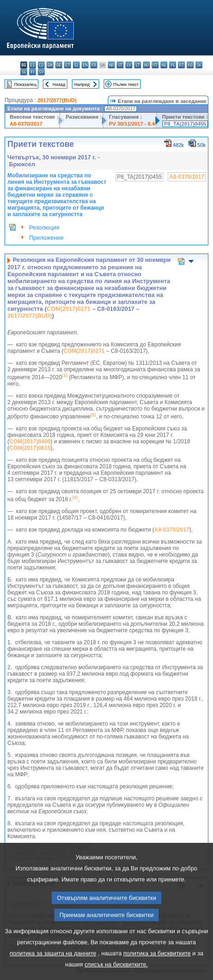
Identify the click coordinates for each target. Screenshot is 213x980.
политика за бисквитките (157, 970)
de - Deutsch (59, 65)
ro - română (190, 65)
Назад (59, 84)
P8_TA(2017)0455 (185, 124)
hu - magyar (146, 65)
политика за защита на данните (53, 970)
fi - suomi (33, 72)
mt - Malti (155, 65)
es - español (33, 65)
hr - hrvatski (111, 65)
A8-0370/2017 (26, 124)
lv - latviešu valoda (129, 65)
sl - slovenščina (24, 72)
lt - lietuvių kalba (138, 65)
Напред (82, 84)
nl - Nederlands (164, 65)
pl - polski (173, 65)
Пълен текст (126, 84)
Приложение (46, 238)
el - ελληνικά (76, 65)
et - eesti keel (68, 65)
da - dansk (50, 65)
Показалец (25, 84)
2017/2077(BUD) (57, 100)
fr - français (94, 65)
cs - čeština (41, 65)
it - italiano (120, 65)
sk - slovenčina (199, 65)
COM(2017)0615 (30, 448)
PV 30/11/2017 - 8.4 (132, 124)
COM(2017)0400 (30, 442)
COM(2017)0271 (68, 309)
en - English (85, 65)
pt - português (181, 65)
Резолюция (44, 227)
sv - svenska (41, 72)
